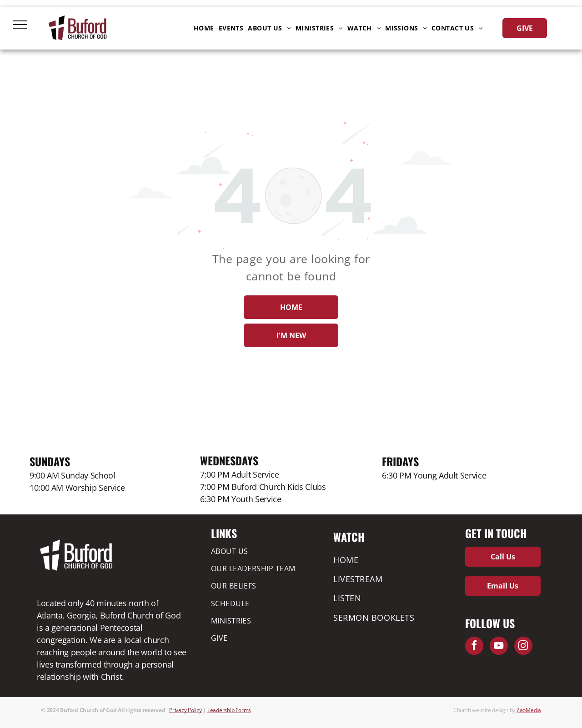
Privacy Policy (186, 710)
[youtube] (499, 647)
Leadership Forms (229, 710)
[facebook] (474, 647)
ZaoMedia (529, 710)
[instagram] (523, 647)
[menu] (20, 25)
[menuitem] (204, 28)
